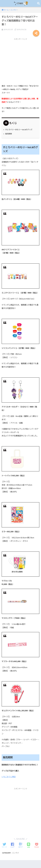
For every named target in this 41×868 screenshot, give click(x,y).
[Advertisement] (20, 62)
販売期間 (9, 134)
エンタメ (16, 853)
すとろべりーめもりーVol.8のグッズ (19, 130)
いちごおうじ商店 (9, 777)
